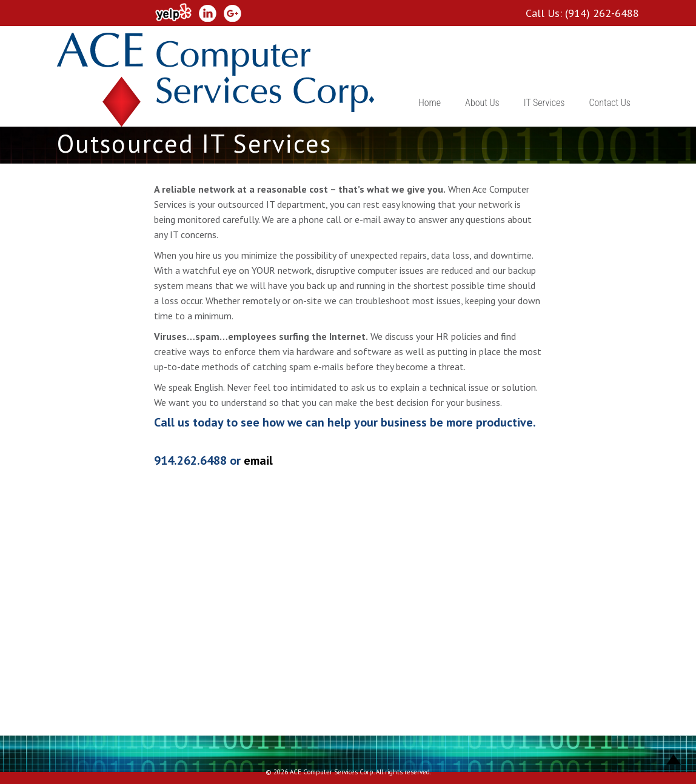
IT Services (544, 103)
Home (430, 103)
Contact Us (610, 103)
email (258, 460)
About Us (482, 103)
